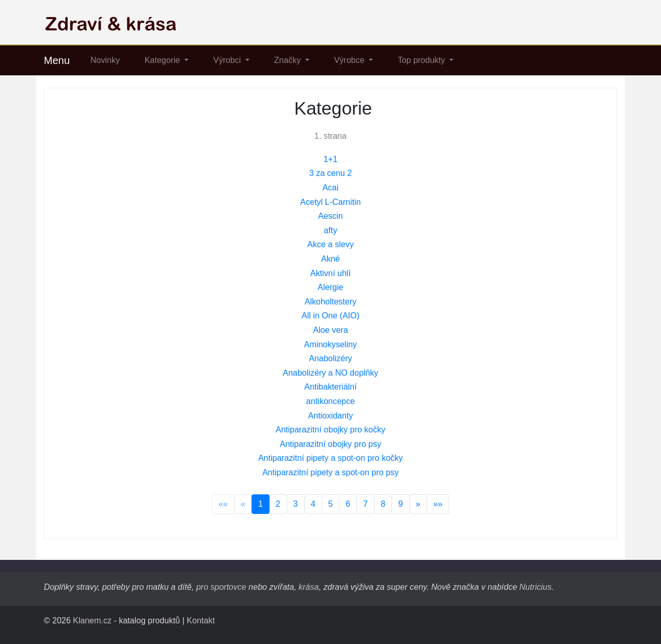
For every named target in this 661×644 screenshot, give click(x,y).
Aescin (330, 216)
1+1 (330, 159)
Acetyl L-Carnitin (330, 202)
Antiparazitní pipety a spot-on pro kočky (330, 458)
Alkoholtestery (331, 302)
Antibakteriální (330, 387)
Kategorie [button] (163, 60)
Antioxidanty (330, 416)
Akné (330, 259)
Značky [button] (289, 60)
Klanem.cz (92, 621)
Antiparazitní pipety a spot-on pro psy (330, 472)
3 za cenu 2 (331, 173)
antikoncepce (330, 401)
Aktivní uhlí (330, 273)
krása (309, 587)
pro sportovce (221, 587)
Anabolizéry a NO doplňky (331, 373)
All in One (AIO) (330, 316)
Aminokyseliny (330, 344)
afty (330, 230)
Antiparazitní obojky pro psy (331, 444)
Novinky (105, 60)
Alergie (330, 287)
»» (438, 504)
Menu (57, 60)
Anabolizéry (330, 358)
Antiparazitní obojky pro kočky (331, 430)
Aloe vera (330, 330)
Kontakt (201, 621)
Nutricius (536, 587)
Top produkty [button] (422, 60)
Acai (330, 188)
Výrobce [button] (350, 60)
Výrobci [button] (228, 60)
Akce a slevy (330, 244)
